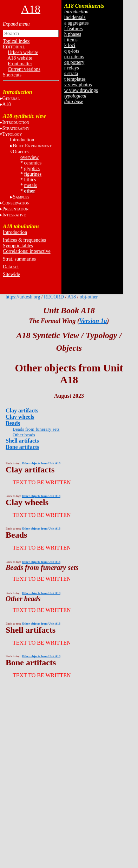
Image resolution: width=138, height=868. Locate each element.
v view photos (78, 85)
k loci (70, 45)
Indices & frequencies (24, 240)
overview (29, 157)
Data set (11, 267)
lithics (30, 180)
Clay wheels (20, 417)
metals (31, 185)
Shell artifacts (22, 441)
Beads (13, 423)
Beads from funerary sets (36, 429)
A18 (72, 297)
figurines (33, 174)
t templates (75, 79)
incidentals (75, 17)
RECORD (54, 297)
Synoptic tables (18, 246)
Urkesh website (23, 52)
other (30, 191)
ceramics (33, 163)
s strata (71, 73)
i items (71, 40)
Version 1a (93, 321)
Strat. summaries (19, 259)
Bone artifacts (22, 447)
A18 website (20, 58)
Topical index (16, 41)
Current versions (24, 69)
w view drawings (81, 90)
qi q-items (74, 57)
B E (32, 146)
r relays (72, 68)
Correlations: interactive (27, 251)
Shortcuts (12, 75)
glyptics (32, 169)
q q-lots (72, 51)
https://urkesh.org (23, 297)
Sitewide (11, 274)
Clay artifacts (22, 411)
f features (73, 29)
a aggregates (77, 23)
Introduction (22, 140)
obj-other (89, 297)
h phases (73, 34)
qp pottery (74, 62)
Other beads (24, 435)
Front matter (20, 64)
